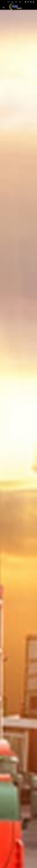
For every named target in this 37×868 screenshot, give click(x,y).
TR (8, 2)
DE (20, 2)
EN (12, 2)
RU (16, 2)
